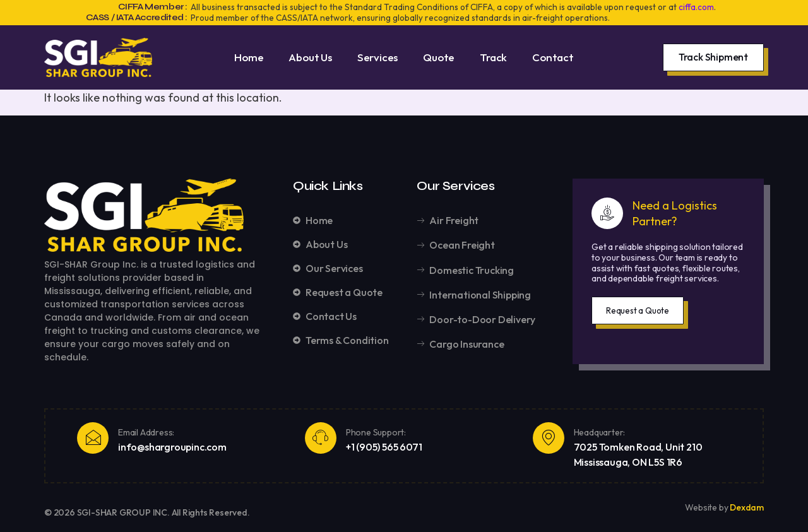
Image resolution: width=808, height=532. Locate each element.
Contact (553, 57)
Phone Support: (376, 432)
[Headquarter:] (549, 438)
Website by (707, 507)
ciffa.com (696, 7)
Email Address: (146, 432)
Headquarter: (600, 432)
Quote (439, 57)
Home (249, 57)
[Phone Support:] (321, 438)
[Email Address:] (93, 438)
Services (377, 57)
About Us (310, 57)
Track (493, 57)
